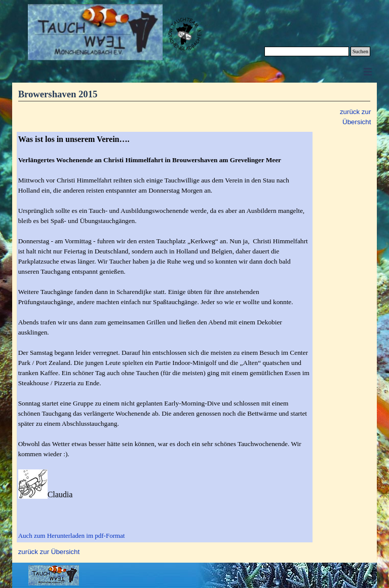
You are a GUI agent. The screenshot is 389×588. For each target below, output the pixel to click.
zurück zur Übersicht (49, 552)
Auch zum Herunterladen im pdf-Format (72, 536)
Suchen (360, 51)
